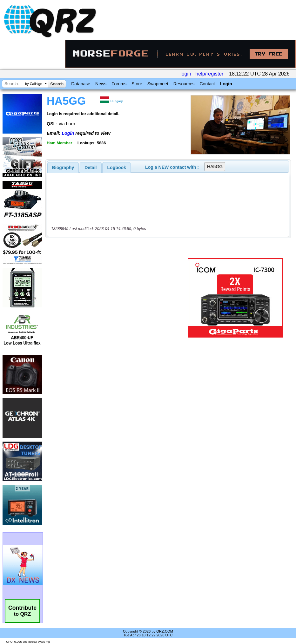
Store (137, 84)
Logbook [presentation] (117, 168)
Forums (119, 84)
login (186, 74)
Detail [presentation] (91, 168)
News (101, 84)
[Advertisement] (118, 298)
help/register (209, 74)
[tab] (63, 168)
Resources (184, 84)
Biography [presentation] (63, 168)
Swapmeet (158, 84)
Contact (207, 84)
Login (226, 84)
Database (81, 84)
